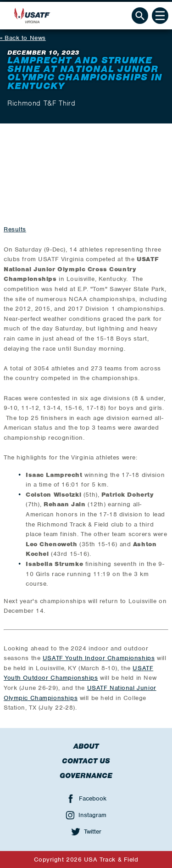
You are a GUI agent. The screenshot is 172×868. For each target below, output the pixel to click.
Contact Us (86, 761)
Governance (86, 776)
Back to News (25, 38)
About (86, 746)
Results (15, 229)
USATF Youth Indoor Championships (99, 658)
